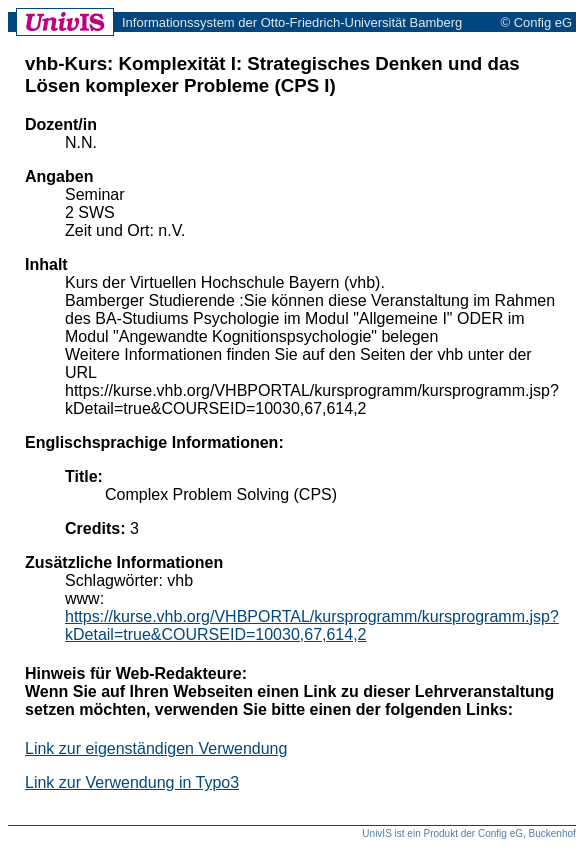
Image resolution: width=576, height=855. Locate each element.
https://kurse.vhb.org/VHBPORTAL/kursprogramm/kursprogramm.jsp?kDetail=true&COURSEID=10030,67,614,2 (312, 625)
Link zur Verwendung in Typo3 (132, 782)
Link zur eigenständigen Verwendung (156, 748)
